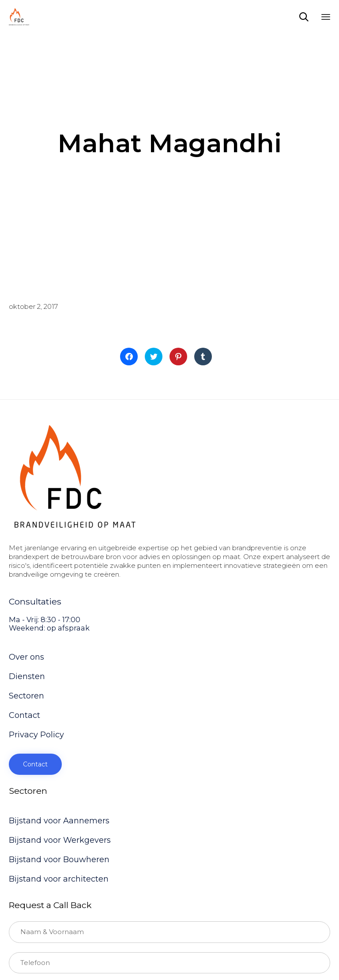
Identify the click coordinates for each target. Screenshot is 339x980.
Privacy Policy (36, 735)
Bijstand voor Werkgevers (60, 840)
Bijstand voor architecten (59, 879)
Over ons (26, 657)
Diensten (27, 676)
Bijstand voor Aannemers (59, 821)
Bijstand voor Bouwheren (59, 860)
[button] (35, 764)
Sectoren (26, 696)
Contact (24, 715)
